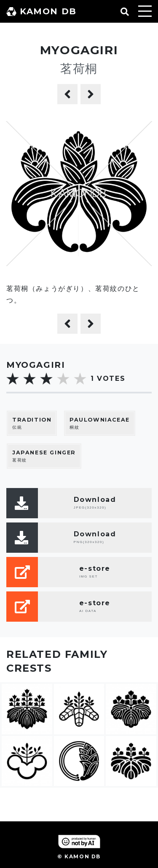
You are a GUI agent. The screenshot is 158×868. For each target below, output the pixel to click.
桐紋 (100, 423)
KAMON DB (42, 11)
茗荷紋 (44, 456)
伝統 (32, 423)
